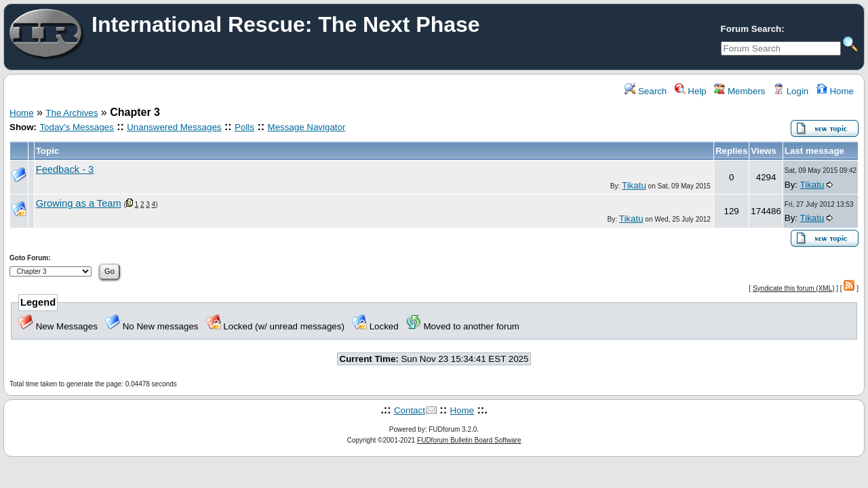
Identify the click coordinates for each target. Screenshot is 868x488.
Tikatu (634, 185)
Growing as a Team (79, 203)
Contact (410, 410)
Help (691, 91)
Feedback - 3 (65, 169)
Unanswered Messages (174, 127)
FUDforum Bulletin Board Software (469, 440)
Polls (244, 127)
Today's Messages (76, 127)
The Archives (72, 113)
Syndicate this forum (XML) (794, 288)
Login (791, 91)
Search (646, 91)
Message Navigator (307, 127)
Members (739, 91)
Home (835, 91)
